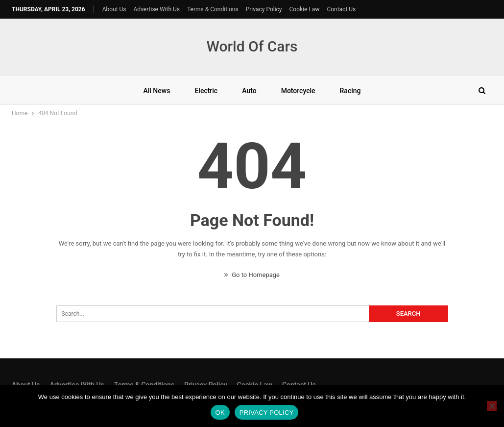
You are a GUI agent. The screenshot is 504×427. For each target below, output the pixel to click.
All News (156, 91)
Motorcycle (298, 91)
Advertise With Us (157, 9)
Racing (350, 91)
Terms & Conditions (213, 9)
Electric (206, 91)
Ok (220, 413)
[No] (492, 406)
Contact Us (341, 9)
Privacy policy (267, 413)
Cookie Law (305, 9)
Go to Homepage (252, 275)
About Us (114, 9)
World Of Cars (252, 46)
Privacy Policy (264, 9)
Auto (249, 91)
